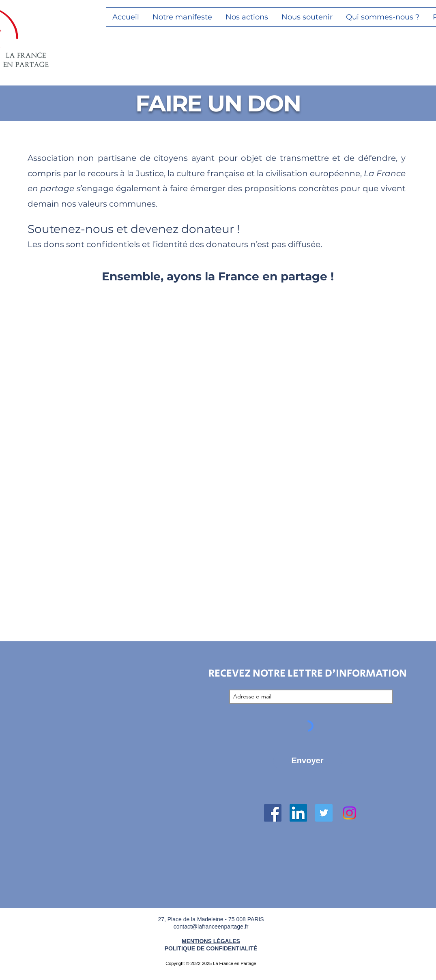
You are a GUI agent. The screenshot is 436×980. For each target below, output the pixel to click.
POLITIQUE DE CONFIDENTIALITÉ (211, 948)
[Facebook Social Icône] (273, 813)
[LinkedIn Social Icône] (298, 813)
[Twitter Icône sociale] (324, 813)
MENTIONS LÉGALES (211, 941)
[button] (247, 17)
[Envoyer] (308, 761)
